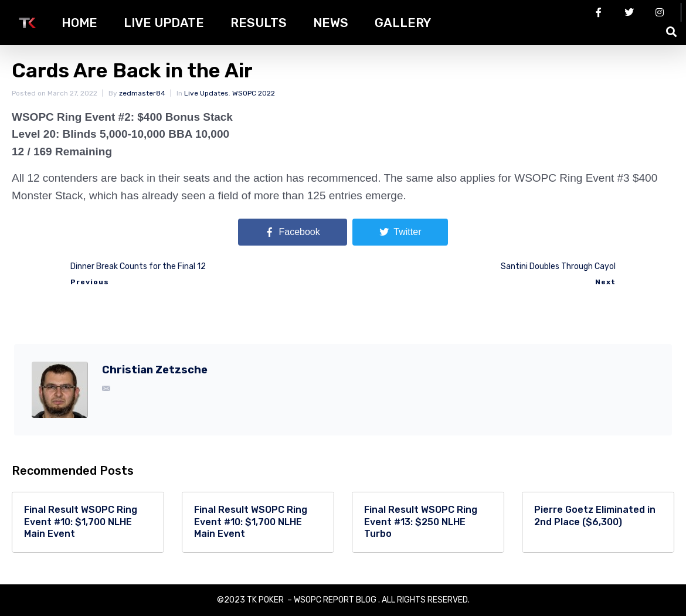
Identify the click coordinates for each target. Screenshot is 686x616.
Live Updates (206, 93)
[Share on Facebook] (293, 232)
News (331, 23)
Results (259, 23)
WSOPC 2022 (254, 93)
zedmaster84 (142, 93)
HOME (79, 23)
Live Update (164, 23)
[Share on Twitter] (400, 232)
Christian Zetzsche (155, 370)
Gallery (403, 23)
